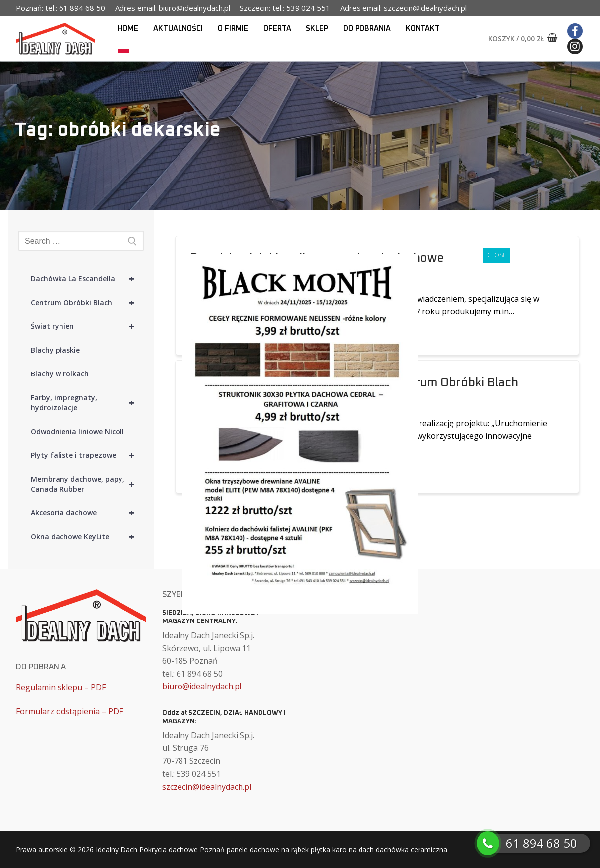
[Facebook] (575, 31)
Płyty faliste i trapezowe (87, 455)
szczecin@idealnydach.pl (207, 787)
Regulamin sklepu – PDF (61, 687)
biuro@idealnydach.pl (202, 686)
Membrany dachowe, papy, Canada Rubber (87, 484)
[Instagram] (575, 46)
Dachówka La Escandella (87, 279)
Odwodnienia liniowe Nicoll (77, 431)
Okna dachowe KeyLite (87, 537)
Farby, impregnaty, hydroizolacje (87, 403)
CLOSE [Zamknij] (497, 255)
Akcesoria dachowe (87, 513)
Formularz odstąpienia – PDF (69, 711)
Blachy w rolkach (60, 374)
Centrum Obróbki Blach (87, 303)
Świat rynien (87, 326)
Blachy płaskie (55, 350)
